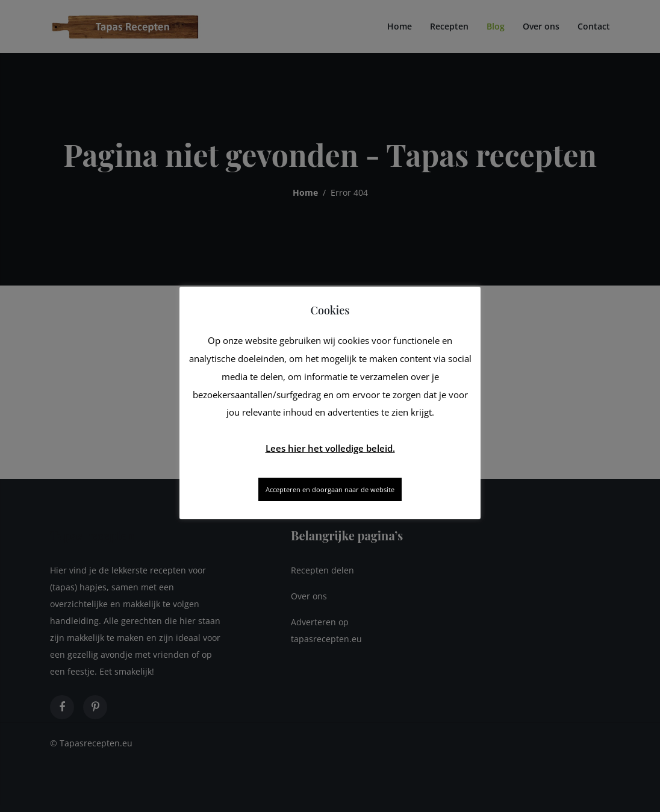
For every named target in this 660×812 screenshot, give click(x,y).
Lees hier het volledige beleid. (330, 448)
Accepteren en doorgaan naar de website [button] (330, 489)
